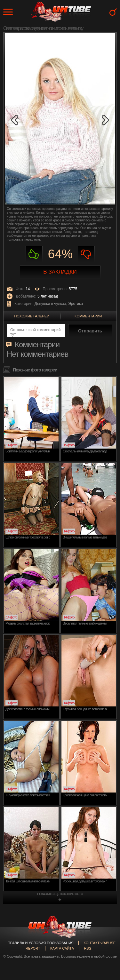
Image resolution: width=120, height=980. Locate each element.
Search (113, 12)
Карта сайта (62, 948)
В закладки (60, 272)
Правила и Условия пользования (41, 943)
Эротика (76, 304)
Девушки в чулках (50, 304)
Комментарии (88, 316)
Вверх (106, 918)
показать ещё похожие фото (60, 894)
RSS (88, 948)
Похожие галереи (32, 316)
